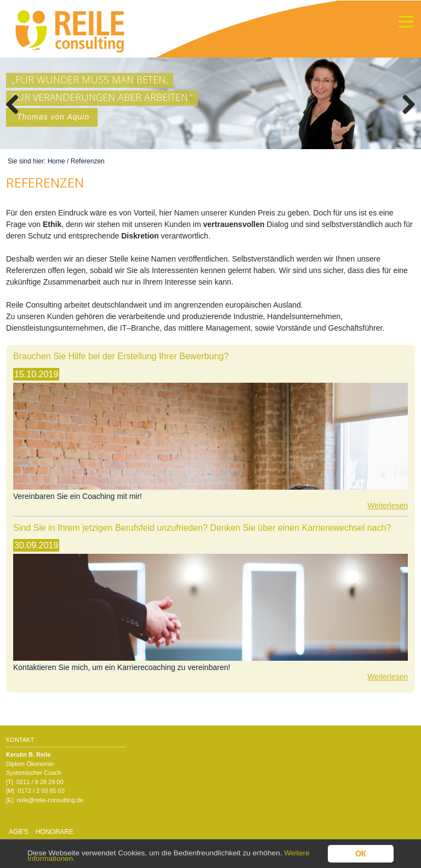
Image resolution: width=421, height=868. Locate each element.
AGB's (19, 832)
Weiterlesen (388, 506)
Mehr (10, 63)
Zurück (16, 103)
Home (56, 161)
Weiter (405, 103)
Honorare (55, 832)
